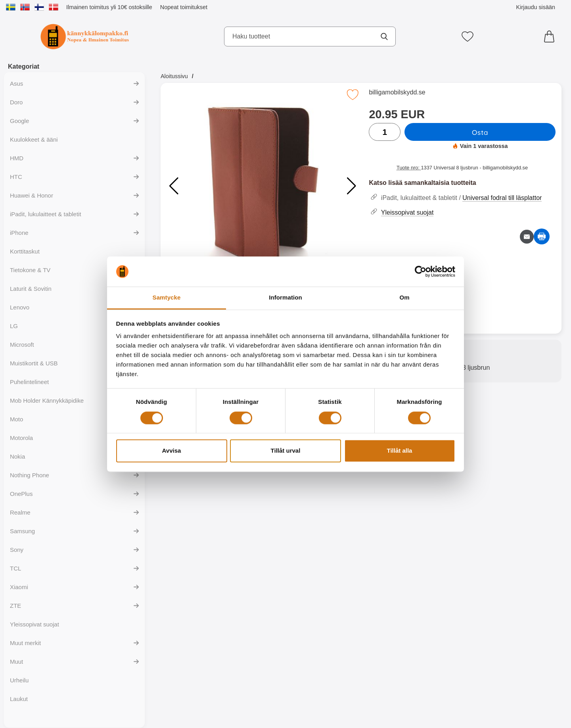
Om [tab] (404, 298)
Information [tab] (285, 298)
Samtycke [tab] (167, 298)
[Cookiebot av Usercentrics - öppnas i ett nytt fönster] (421, 271)
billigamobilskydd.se (397, 92)
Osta (480, 132)
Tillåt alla (400, 451)
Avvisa (172, 451)
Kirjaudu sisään (536, 7)
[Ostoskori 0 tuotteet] (551, 36)
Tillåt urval (286, 451)
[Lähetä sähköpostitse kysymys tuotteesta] (527, 237)
